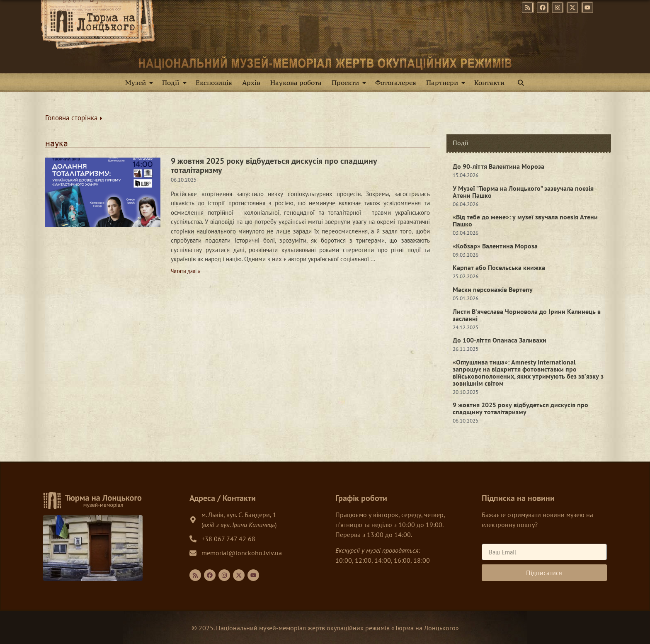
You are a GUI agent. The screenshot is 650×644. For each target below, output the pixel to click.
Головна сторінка (74, 118)
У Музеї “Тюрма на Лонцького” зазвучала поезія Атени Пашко (523, 192)
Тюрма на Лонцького (425, 628)
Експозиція (214, 83)
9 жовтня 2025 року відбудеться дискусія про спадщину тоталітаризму (274, 165)
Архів (251, 83)
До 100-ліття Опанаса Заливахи (500, 340)
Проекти (350, 83)
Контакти (489, 83)
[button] (521, 83)
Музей (141, 83)
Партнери (447, 83)
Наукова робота (296, 83)
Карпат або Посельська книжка (499, 267)
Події (176, 83)
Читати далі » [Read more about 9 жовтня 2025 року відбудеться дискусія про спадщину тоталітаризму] (186, 271)
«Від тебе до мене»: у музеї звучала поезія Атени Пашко (525, 220)
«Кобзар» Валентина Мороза (495, 246)
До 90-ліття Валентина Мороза (498, 166)
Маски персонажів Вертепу (493, 289)
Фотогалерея (396, 83)
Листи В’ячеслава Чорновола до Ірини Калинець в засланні (527, 315)
